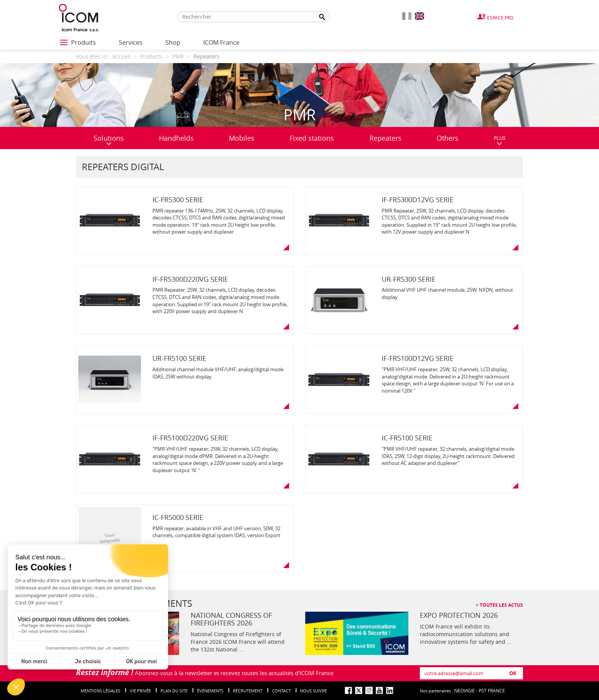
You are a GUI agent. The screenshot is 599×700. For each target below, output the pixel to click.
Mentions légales (100, 691)
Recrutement (248, 691)
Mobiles (242, 138)
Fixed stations (312, 138)
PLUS (499, 140)
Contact (281, 691)
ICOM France (221, 42)
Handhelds (176, 138)
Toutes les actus (501, 605)
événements (210, 691)
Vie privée (140, 691)
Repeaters (385, 138)
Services (131, 42)
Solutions (109, 140)
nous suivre (313, 691)
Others (448, 138)
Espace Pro (500, 18)
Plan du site (174, 691)
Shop (173, 42)
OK (513, 673)
